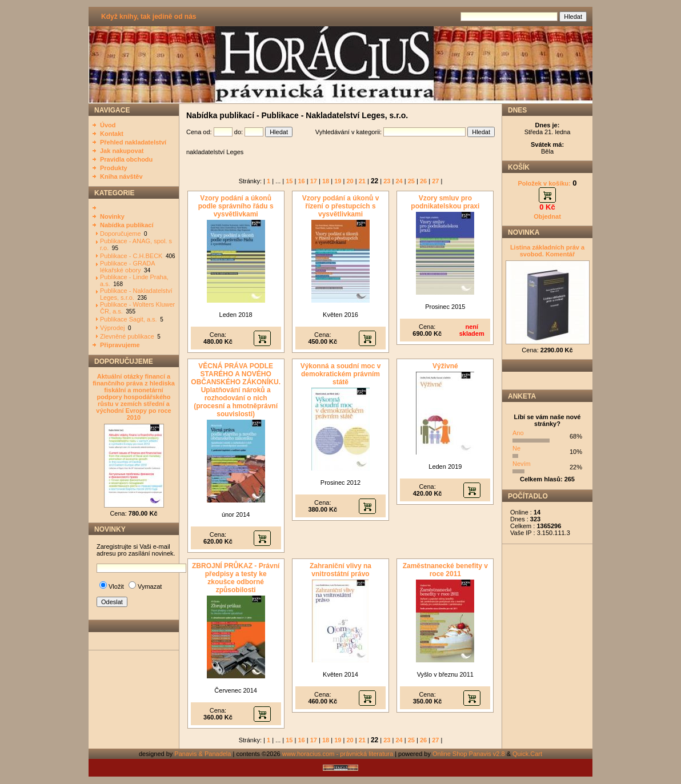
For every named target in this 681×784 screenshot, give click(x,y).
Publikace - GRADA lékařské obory (127, 267)
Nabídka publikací (127, 225)
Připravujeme (120, 345)
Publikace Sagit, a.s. (129, 319)
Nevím (522, 464)
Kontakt (112, 134)
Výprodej (112, 328)
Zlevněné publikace (127, 336)
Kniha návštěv (121, 176)
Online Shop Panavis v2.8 (469, 754)
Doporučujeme (121, 234)
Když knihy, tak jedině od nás (149, 17)
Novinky (112, 216)
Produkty (114, 168)
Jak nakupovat (122, 151)
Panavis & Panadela (203, 754)
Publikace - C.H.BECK (131, 256)
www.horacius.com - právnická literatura (338, 754)
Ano (518, 433)
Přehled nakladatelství (133, 142)
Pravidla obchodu (126, 159)
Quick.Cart (527, 754)
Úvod (108, 125)
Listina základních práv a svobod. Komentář (547, 251)
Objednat (547, 216)
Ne (516, 448)
